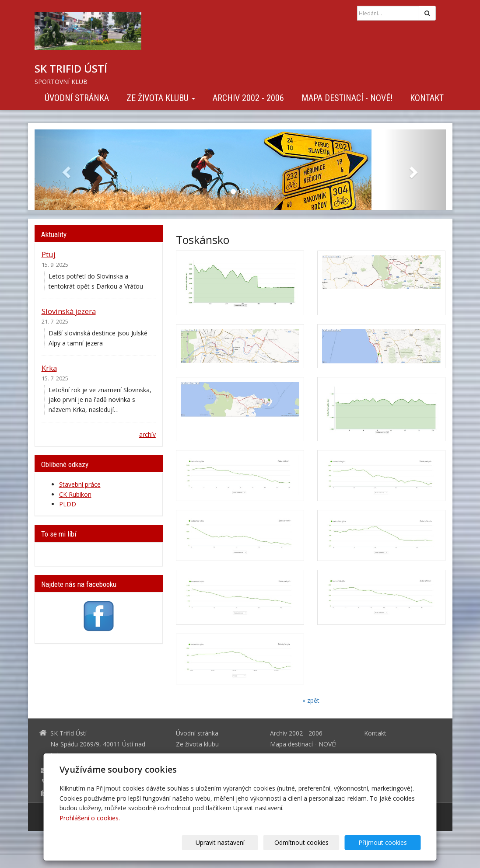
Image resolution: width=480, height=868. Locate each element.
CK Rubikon (75, 494)
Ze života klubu (161, 98)
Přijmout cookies (387, 842)
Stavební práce (80, 484)
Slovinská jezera (69, 311)
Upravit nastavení (243, 842)
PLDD (68, 504)
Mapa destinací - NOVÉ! (347, 98)
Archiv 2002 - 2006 (248, 98)
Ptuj (49, 254)
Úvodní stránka (77, 98)
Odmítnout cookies (315, 842)
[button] (65, 170)
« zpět (311, 700)
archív (147, 434)
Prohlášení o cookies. (90, 818)
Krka (49, 368)
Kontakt (427, 98)
